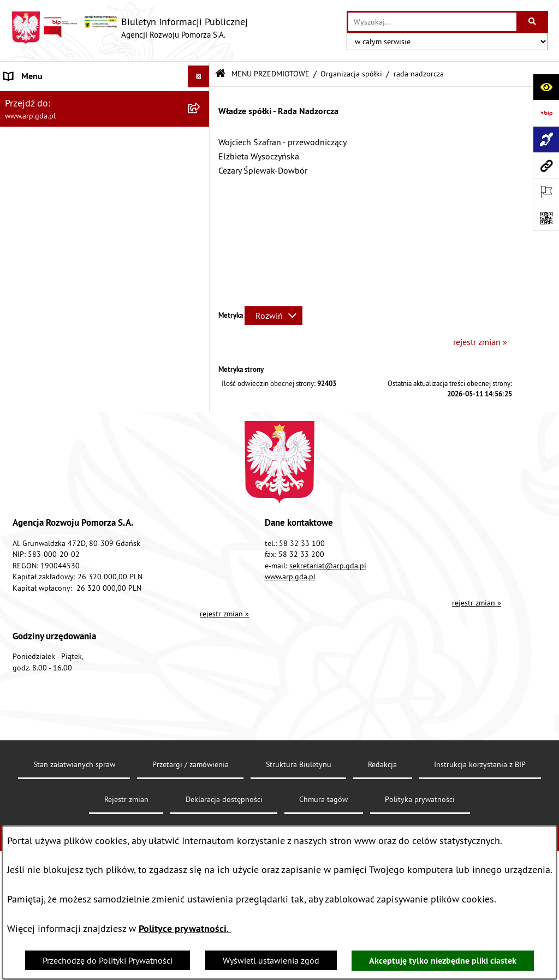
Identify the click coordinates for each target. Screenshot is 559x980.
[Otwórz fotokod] (546, 218)
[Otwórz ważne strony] (546, 192)
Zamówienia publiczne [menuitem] (47, 560)
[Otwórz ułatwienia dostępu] (546, 87)
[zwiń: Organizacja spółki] (201, 271)
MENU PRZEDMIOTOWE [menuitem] (49, 185)
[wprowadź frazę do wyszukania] (432, 22)
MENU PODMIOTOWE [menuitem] (44, 98)
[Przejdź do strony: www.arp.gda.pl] (546, 165)
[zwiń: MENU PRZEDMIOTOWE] (201, 185)
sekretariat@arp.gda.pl (328, 786)
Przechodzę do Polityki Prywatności (108, 960)
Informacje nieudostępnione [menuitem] (57, 582)
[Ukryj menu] (199, 76)
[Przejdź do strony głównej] (129, 28)
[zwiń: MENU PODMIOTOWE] (201, 99)
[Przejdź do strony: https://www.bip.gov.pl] (546, 113)
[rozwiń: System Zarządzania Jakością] (201, 474)
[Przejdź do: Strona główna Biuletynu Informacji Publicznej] (220, 74)
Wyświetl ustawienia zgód (271, 960)
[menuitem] (105, 127)
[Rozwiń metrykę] (273, 316)
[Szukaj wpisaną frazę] (533, 22)
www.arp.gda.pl (290, 797)
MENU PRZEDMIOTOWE (270, 74)
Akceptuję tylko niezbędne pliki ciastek (443, 961)
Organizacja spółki (351, 74)
